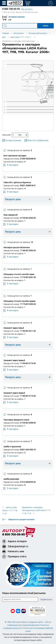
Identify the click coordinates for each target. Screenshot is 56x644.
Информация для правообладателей (23, 625)
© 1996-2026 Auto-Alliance (16, 622)
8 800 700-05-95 (14, 535)
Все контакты (27, 9)
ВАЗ (4, 37)
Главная (6, 33)
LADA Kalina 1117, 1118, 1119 (21, 37)
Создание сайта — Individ (39, 622)
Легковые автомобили (38, 33)
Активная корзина (17, 17)
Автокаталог (19, 33)
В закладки (11, 165)
